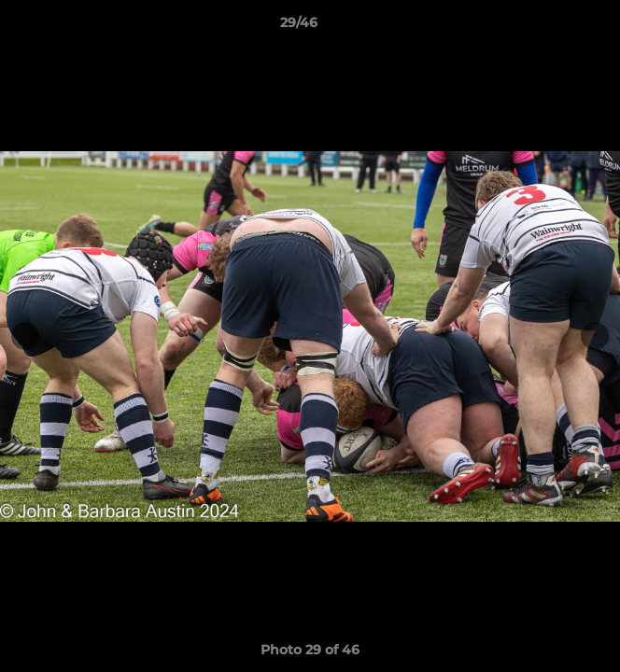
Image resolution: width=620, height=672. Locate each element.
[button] (553, 27)
